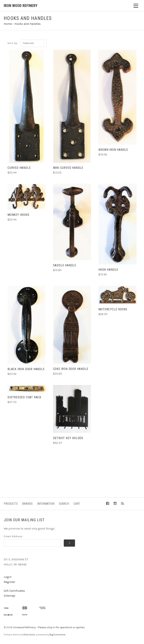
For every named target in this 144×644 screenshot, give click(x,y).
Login (8, 577)
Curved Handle (19, 168)
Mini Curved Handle (68, 168)
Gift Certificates (14, 591)
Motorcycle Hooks (113, 309)
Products (11, 504)
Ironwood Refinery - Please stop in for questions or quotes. (49, 627)
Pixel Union (29, 635)
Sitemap (9, 596)
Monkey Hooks (18, 215)
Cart (77, 504)
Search (64, 504)
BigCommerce (57, 635)
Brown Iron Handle (113, 150)
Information (46, 504)
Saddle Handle (65, 265)
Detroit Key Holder (68, 438)
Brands (27, 504)
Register (9, 582)
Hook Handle (108, 270)
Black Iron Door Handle (26, 369)
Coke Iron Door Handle (71, 369)
